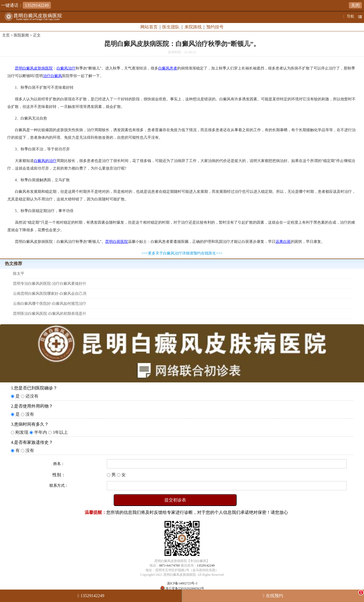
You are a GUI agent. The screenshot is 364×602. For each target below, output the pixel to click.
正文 (37, 35)
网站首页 (149, 27)
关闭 (355, 5)
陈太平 (19, 274)
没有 (30, 414)
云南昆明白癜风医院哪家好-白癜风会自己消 (50, 294)
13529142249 (206, 565)
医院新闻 (21, 35)
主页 (6, 35)
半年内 (41, 432)
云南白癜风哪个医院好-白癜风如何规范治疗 (50, 304)
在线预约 (315, 594)
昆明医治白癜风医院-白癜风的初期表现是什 (50, 314)
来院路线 (193, 27)
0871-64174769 (170, 565)
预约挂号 (215, 27)
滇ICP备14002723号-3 (182, 583)
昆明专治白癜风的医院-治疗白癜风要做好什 (50, 284)
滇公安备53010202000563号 (185, 588)
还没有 (32, 396)
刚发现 (22, 432)
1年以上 (60, 432)
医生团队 (171, 27)
